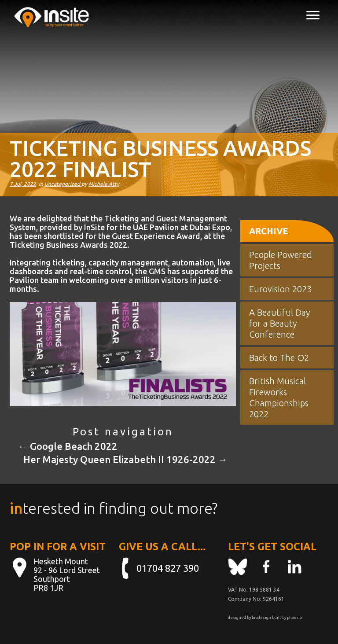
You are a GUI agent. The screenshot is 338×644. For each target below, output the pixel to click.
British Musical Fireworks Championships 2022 (279, 397)
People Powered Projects (281, 260)
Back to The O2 (279, 358)
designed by (239, 618)
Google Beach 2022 (68, 446)
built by (279, 618)
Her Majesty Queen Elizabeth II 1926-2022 (125, 459)
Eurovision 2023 (280, 289)
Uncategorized (63, 184)
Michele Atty (104, 184)
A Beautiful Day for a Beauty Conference (279, 323)
